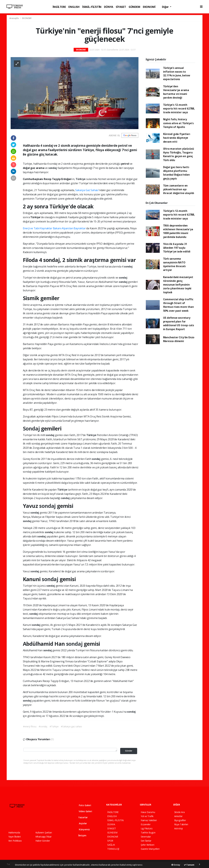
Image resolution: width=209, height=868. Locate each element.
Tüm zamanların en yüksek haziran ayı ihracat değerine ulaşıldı (179, 189)
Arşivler (80, 823)
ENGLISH (74, 7)
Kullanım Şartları (44, 833)
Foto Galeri (83, 805)
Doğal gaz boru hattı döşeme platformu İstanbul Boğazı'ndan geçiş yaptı (176, 173)
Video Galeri (83, 811)
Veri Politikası (15, 841)
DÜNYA (109, 7)
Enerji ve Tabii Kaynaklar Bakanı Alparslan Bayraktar (55, 228)
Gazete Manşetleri (150, 849)
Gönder (129, 751)
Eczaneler (146, 824)
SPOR (110, 841)
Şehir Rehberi (148, 845)
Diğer (166, 7)
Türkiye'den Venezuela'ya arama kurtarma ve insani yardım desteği (176, 92)
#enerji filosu (30, 726)
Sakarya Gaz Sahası (87, 190)
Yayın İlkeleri (15, 837)
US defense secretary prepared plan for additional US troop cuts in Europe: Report (179, 323)
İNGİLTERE (59, 7)
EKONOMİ (149, 7)
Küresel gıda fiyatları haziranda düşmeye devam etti (177, 138)
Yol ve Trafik (147, 816)
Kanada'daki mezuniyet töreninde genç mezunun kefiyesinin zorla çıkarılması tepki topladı (178, 285)
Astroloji (178, 828)
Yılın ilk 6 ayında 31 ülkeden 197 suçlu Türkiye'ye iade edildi (177, 248)
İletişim (80, 835)
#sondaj (43, 726)
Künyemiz (82, 829)
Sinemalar (146, 837)
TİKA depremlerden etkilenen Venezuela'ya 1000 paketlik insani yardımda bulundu (178, 231)
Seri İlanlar (146, 841)
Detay (176, 865)
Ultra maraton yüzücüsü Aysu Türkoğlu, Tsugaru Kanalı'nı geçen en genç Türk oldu (179, 154)
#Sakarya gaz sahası (71, 726)
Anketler (178, 816)
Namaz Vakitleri (149, 820)
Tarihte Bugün (148, 833)
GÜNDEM (134, 7)
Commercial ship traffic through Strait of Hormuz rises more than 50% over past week (178, 305)
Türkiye (81, 179)
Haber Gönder (43, 841)
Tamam (189, 865)
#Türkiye (54, 726)
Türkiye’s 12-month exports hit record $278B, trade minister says (179, 109)
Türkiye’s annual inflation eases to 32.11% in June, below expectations (177, 74)
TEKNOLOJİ (113, 849)
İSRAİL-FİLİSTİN (92, 7)
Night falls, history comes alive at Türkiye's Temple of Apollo (178, 123)
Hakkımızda (14, 833)
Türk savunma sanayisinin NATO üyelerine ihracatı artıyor (175, 264)
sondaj (53, 168)
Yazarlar (81, 817)
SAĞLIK (111, 845)
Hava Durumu (148, 812)
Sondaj (32, 428)
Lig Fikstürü (147, 828)
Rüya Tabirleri (181, 824)
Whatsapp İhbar (44, 837)
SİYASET (121, 7)
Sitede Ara (179, 812)
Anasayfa (14, 18)
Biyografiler (180, 820)
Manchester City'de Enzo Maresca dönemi (179, 339)
